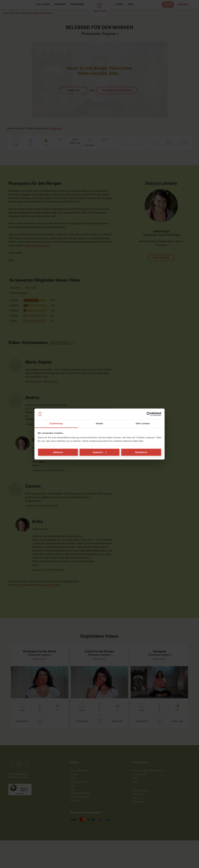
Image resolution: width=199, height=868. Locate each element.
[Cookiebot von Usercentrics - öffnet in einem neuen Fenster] (149, 414)
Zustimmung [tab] (56, 424)
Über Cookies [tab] (143, 424)
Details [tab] (99, 424)
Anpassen (100, 452)
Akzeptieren (141, 452)
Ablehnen (58, 452)
